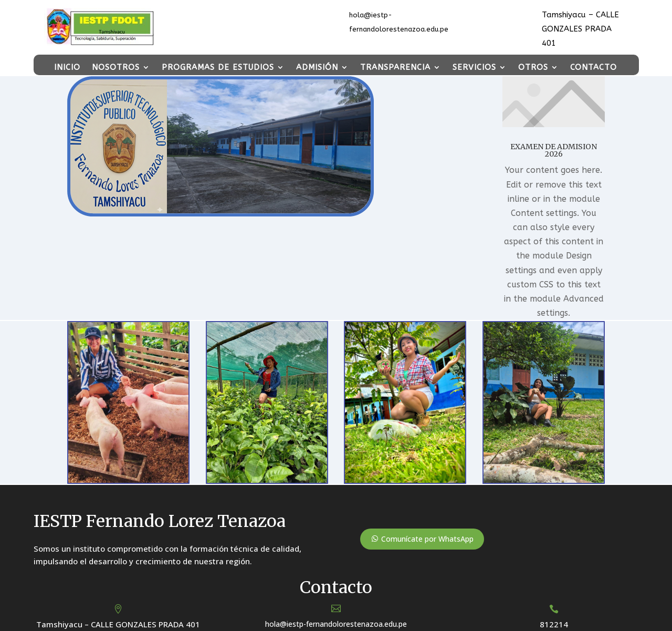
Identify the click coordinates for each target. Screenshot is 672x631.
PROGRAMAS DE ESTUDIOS (218, 68)
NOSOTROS (116, 68)
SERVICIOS (474, 68)
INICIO (67, 68)
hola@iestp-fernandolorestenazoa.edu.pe (336, 624)
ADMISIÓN (317, 68)
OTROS (533, 68)
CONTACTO (594, 68)
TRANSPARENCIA (395, 68)
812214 (554, 624)
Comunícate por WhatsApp (427, 539)
